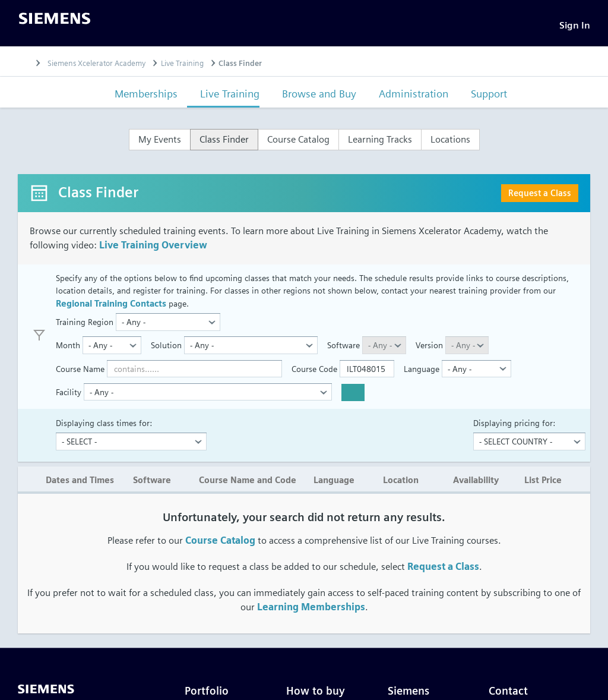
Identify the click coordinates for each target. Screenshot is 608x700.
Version (429, 349)
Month (68, 349)
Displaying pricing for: (514, 426)
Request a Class (540, 196)
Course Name (80, 372)
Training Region (85, 325)
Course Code (314, 372)
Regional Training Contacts (111, 307)
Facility (69, 395)
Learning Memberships (311, 611)
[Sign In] (575, 27)
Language (422, 372)
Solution (166, 349)
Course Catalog (220, 545)
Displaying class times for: (104, 426)
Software (343, 349)
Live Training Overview (153, 249)
